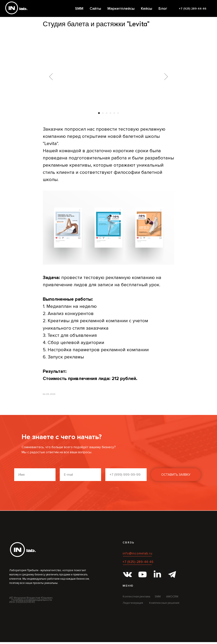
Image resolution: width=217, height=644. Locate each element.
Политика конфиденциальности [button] (32, 602)
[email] (80, 477)
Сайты (95, 8)
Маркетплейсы (121, 8)
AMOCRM (172, 598)
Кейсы (147, 8)
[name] (35, 477)
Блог (163, 8)
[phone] (126, 477)
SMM (79, 8)
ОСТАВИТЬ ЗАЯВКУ (176, 477)
